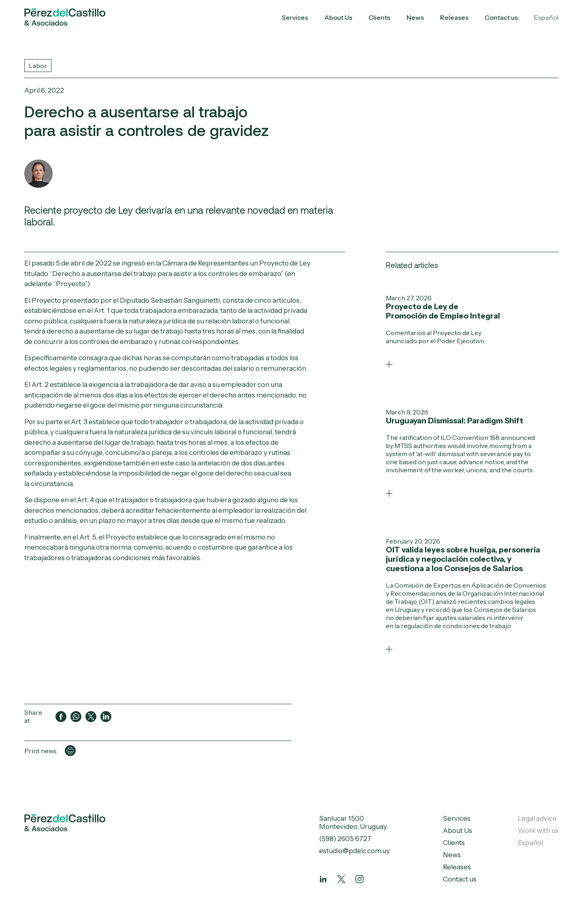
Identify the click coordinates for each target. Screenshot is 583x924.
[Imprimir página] (70, 751)
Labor (38, 66)
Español (546, 17)
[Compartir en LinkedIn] (106, 717)
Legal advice (537, 818)
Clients (379, 17)
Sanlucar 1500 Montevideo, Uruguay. (354, 822)
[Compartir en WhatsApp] (76, 717)
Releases (454, 17)
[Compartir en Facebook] (61, 717)
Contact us (501, 17)
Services (295, 17)
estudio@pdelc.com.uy (354, 851)
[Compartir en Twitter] (91, 717)
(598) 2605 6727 (345, 839)
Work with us (538, 831)
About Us (338, 17)
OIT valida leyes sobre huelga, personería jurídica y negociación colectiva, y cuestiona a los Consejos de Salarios (463, 559)
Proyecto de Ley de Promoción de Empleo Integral (443, 311)
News (415, 17)
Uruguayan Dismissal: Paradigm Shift (454, 421)
